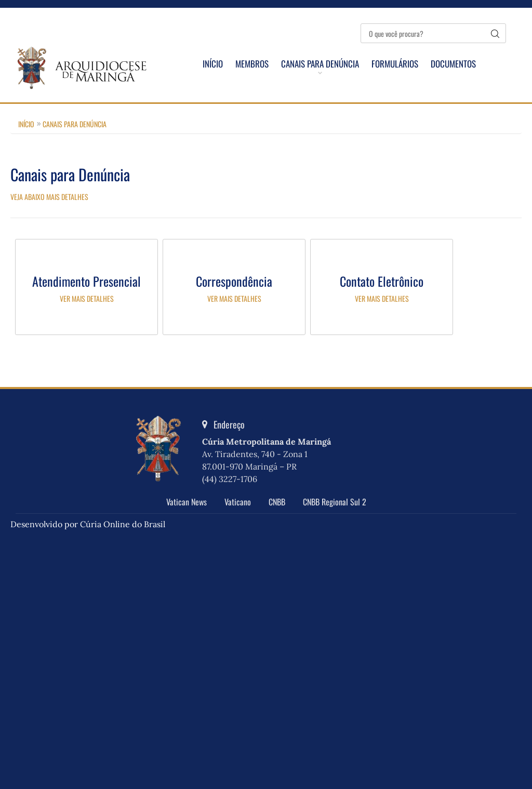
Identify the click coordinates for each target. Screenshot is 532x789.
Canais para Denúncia (320, 64)
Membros (252, 64)
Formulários (395, 64)
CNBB (277, 502)
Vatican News (187, 502)
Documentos (453, 64)
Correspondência (234, 281)
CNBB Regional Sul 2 (335, 502)
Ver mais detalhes (87, 298)
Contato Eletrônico (382, 281)
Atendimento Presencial (87, 281)
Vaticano (238, 502)
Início (213, 64)
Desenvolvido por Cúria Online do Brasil (88, 524)
